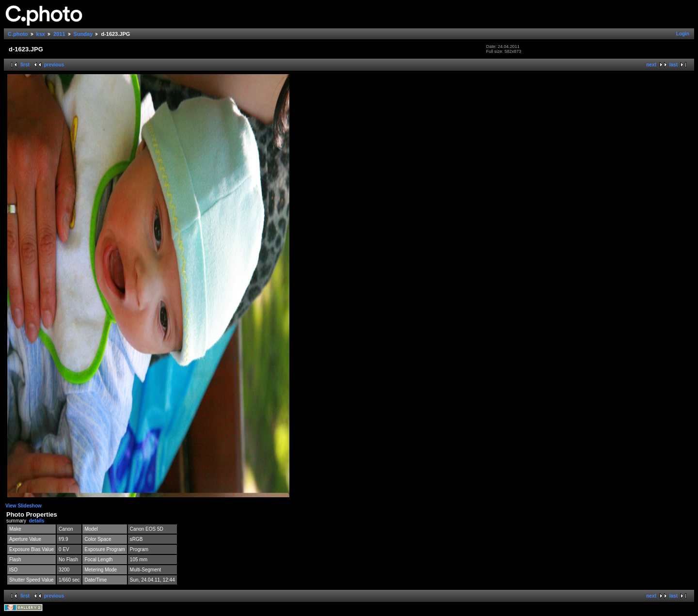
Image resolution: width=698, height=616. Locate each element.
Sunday (83, 34)
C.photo (18, 34)
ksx (41, 34)
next (651, 65)
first (25, 65)
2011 (59, 34)
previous (54, 65)
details (37, 521)
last (674, 65)
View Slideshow (24, 506)
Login (683, 34)
